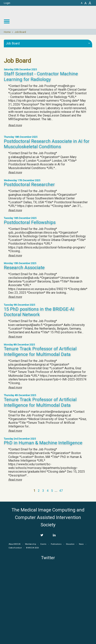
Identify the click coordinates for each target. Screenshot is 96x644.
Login (7, 3)
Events (43, 544)
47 (61, 491)
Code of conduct (15, 548)
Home (7, 32)
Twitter (48, 558)
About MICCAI (15, 544)
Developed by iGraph (86, 643)
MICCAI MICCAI (65, 17)
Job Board (20, 32)
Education (70, 544)
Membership (30, 544)
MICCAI (48, 623)
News (81, 544)
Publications (56, 544)
